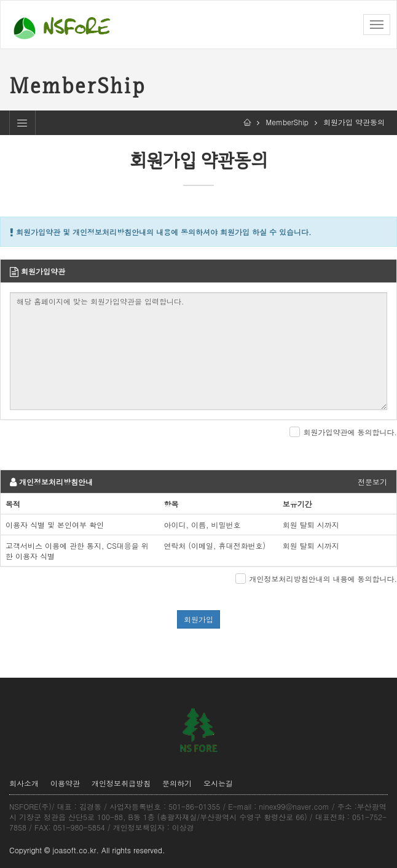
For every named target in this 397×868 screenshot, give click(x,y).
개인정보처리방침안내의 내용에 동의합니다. (323, 579)
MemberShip (287, 122)
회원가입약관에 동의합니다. (350, 432)
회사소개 (24, 783)
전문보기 (372, 482)
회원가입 (198, 619)
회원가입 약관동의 (354, 122)
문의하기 (177, 783)
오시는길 (218, 783)
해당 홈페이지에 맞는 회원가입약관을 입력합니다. (198, 351)
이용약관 (65, 783)
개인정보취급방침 (121, 783)
